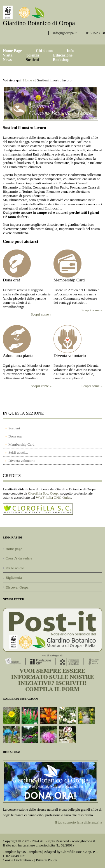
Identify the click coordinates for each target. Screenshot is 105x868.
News (7, 60)
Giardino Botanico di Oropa (39, 23)
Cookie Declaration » (18, 860)
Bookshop (61, 60)
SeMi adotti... (18, 453)
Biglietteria (14, 578)
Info (70, 51)
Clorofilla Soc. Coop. (43, 493)
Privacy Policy (46, 860)
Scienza (33, 55)
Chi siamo (44, 51)
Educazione (63, 55)
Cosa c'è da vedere (19, 558)
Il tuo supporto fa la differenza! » (78, 822)
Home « (29, 80)
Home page (14, 549)
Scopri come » (41, 314)
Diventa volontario (22, 461)
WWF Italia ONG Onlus (53, 498)
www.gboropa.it (83, 841)
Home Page (12, 51)
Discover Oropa (17, 587)
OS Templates (32, 852)
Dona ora (15, 436)
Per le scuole (15, 568)
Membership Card (21, 444)
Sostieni (32, 60)
